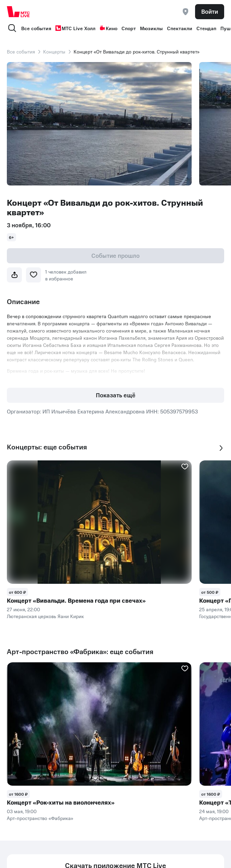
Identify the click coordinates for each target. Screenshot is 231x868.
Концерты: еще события (47, 447)
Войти (210, 11)
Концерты (54, 51)
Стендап (206, 28)
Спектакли (180, 28)
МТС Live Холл (75, 28)
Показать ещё (116, 395)
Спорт (129, 28)
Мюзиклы (151, 28)
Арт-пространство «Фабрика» (40, 818)
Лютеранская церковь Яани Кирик (45, 616)
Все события (36, 28)
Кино (108, 28)
